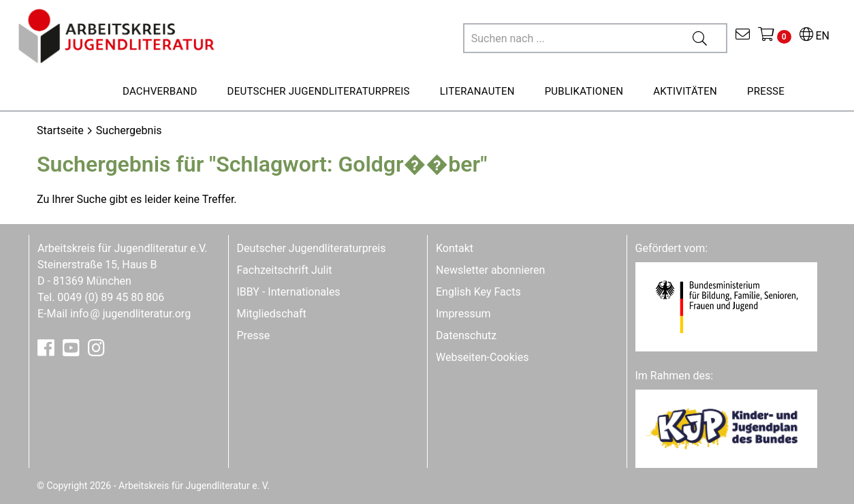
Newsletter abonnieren (490, 270)
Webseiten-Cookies (482, 357)
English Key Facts (478, 292)
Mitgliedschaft (272, 314)
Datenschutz (466, 335)
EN (815, 36)
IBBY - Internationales (289, 292)
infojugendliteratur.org (130, 314)
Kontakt (455, 248)
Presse (254, 335)
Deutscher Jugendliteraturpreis (312, 248)
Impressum (463, 314)
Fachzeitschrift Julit (285, 270)
